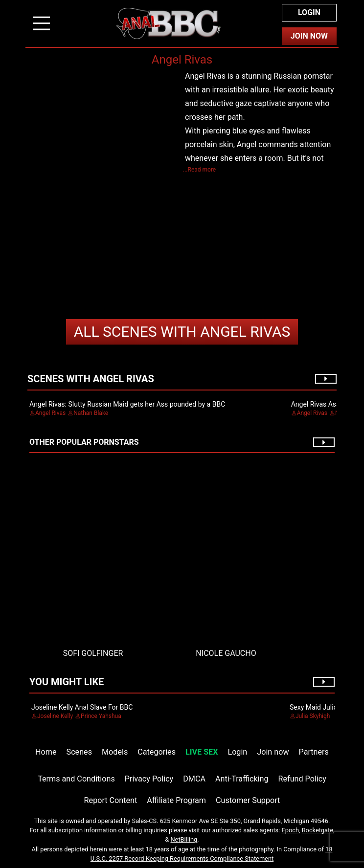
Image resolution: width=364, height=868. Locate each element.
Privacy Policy (149, 779)
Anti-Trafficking (242, 779)
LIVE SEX (202, 752)
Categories (157, 752)
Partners (314, 752)
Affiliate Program (176, 800)
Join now (273, 752)
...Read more (199, 170)
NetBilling (184, 839)
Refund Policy (302, 779)
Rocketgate (318, 830)
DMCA (194, 779)
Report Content (111, 800)
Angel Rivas (182, 332)
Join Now (309, 36)
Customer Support (248, 800)
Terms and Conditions (76, 779)
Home (46, 752)
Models (115, 752)
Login (309, 12)
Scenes (79, 752)
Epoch (291, 830)
